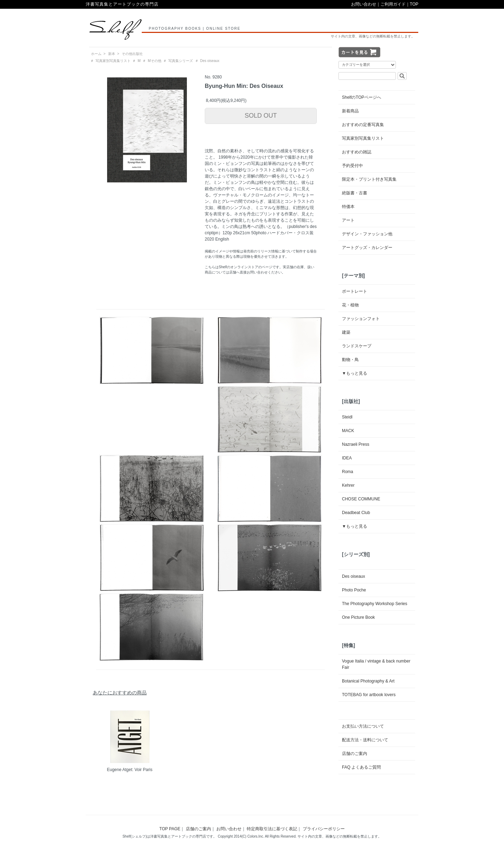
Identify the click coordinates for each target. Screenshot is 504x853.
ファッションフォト (361, 319)
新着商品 (350, 111)
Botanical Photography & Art (368, 681)
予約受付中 (352, 166)
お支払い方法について (363, 726)
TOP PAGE (170, 829)
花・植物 (350, 305)
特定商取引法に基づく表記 (272, 829)
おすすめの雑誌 (357, 152)
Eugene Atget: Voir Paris (129, 770)
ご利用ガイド (393, 4)
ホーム (96, 54)
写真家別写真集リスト (113, 61)
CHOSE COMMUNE (361, 499)
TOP (414, 4)
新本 (112, 54)
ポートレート (355, 291)
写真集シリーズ (181, 61)
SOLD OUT (261, 116)
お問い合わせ (364, 4)
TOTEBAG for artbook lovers (369, 695)
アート (348, 220)
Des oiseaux (210, 61)
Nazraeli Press (356, 444)
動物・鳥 (350, 360)
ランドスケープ (357, 346)
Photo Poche (354, 590)
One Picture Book (358, 617)
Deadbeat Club (356, 513)
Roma (348, 472)
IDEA (347, 458)
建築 (346, 332)
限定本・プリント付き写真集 (369, 179)
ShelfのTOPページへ (362, 97)
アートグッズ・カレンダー (367, 248)
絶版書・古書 (355, 193)
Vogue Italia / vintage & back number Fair (376, 664)
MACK (348, 431)
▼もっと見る (355, 373)
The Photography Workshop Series (375, 604)
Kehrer (348, 485)
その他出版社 (132, 54)
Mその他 (154, 61)
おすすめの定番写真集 (363, 125)
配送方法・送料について (365, 740)
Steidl (347, 417)
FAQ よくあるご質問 (361, 767)
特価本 (348, 207)
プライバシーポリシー (324, 829)
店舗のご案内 (355, 754)
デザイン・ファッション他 (367, 234)
